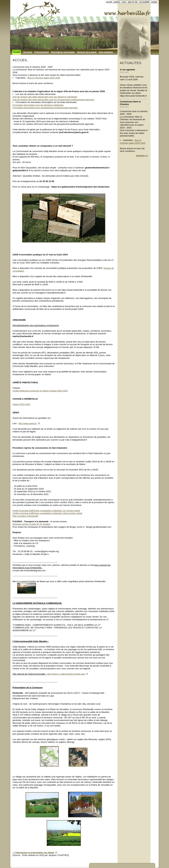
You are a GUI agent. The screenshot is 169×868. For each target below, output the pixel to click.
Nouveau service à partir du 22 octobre (31, 524)
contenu (117, 2)
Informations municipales (63, 52)
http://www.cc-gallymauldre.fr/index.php (66, 674)
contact (154, 2)
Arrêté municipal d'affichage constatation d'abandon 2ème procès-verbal (47, 513)
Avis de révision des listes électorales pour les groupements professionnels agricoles (53, 100)
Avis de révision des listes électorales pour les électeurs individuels (45, 97)
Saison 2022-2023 (21, 404)
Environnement (42, 52)
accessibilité (144, 2)
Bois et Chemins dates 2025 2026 (44, 78)
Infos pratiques (106, 52)
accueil (109, 2)
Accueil (17, 52)
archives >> (142, 156)
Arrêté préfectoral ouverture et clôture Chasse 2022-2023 (40, 391)
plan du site (133, 2)
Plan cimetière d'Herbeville (25, 516)
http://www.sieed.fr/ (28, 423)
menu (124, 2)
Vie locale (28, 52)
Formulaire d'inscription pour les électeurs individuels (38, 105)
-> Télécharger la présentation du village (33, 853)
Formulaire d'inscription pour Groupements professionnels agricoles (45, 108)
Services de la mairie (87, 52)
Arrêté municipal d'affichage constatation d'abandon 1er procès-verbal (46, 511)
